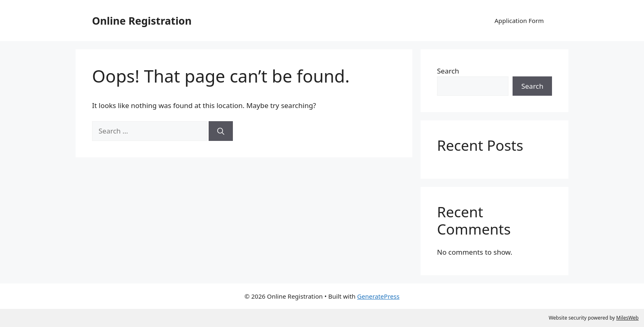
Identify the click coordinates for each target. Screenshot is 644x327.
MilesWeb (627, 318)
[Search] (221, 131)
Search (448, 71)
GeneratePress (378, 296)
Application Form (519, 21)
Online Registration (142, 21)
